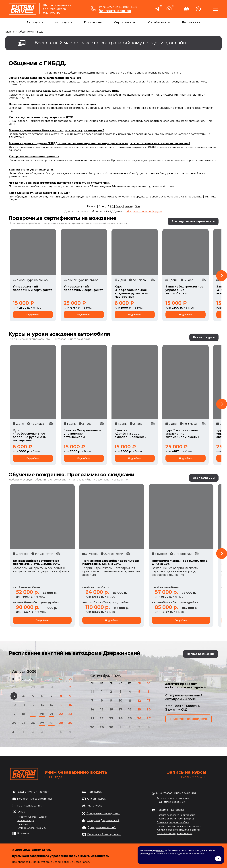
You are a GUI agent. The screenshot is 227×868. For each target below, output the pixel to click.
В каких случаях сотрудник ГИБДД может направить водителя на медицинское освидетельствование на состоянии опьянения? (99, 143)
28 (51, 723)
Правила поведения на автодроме (176, 815)
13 (42, 705)
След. (119, 206)
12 (33, 705)
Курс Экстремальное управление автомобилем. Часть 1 (182, 434)
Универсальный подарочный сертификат (32, 288)
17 (14, 714)
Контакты (23, 833)
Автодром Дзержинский (103, 820)
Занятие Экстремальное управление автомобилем (184, 290)
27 (42, 723)
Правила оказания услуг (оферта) (175, 819)
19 (33, 714)
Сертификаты (125, 22)
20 (42, 714)
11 (23, 705)
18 (24, 714)
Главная (10, 32)
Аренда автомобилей (102, 827)
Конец (129, 206)
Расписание (191, 22)
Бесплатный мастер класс (104, 834)
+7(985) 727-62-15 (194, 777)
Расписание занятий (31, 806)
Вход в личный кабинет (33, 792)
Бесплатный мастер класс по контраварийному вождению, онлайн (110, 43)
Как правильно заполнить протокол (34, 157)
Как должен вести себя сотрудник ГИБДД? (39, 193)
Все (137, 206)
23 (70, 714)
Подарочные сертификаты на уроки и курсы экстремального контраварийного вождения (68, 223)
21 (52, 714)
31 (14, 732)
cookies (160, 850)
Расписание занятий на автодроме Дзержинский (74, 653)
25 (24, 723)
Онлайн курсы (159, 22)
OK (218, 859)
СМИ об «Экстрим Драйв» (32, 828)
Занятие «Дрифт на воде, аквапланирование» (130, 434)
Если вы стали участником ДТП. (31, 170)
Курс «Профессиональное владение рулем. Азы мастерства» (131, 292)
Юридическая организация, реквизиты (178, 830)
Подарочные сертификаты (35, 799)
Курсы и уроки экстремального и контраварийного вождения (50, 339)
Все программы (204, 478)
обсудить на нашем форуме (144, 212)
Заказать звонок (115, 11)
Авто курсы (35, 22)
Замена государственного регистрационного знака (45, 78)
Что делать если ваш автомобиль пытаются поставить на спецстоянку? (60, 183)
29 (61, 723)
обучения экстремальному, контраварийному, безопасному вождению (81, 480)
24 (14, 723)
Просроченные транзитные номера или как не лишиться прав (52, 104)
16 (70, 705)
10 (14, 705)
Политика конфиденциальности (174, 833)
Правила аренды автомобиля (173, 822)
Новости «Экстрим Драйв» (32, 817)
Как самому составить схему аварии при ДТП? (41, 117)
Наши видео (24, 824)
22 (61, 714)
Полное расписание (201, 654)
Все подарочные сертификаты (193, 221)
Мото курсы (64, 22)
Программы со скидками (103, 814)
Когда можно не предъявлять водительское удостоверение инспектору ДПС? (64, 91)
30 (70, 723)
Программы (93, 22)
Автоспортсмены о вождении (173, 798)
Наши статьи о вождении (171, 802)
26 (33, 723)
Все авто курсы (204, 337)
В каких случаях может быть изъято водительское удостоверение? (56, 130)
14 (51, 705)
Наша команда (26, 821)
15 (61, 705)
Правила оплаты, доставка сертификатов (180, 826)
